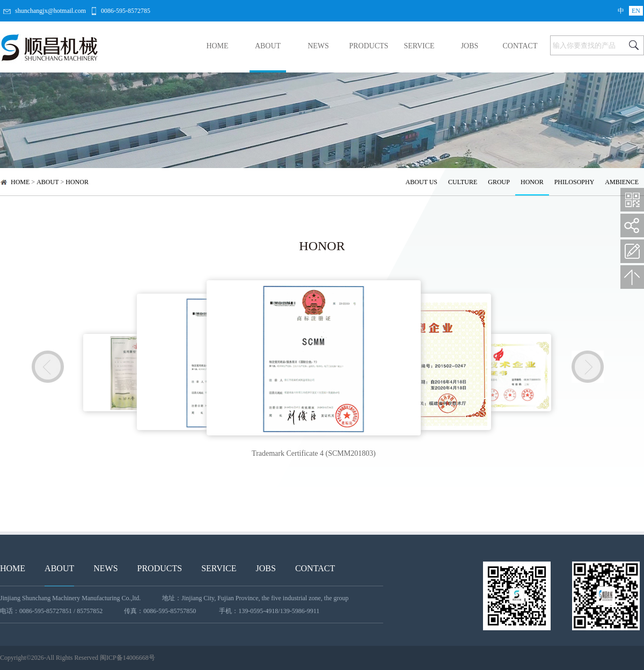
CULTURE (463, 182)
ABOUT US (422, 182)
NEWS (318, 46)
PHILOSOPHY (575, 182)
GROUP (499, 182)
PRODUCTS (368, 46)
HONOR (77, 182)
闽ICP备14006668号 (127, 658)
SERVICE (419, 46)
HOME (217, 46)
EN (636, 11)
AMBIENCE (622, 182)
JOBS (470, 46)
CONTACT (520, 46)
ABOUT (268, 46)
